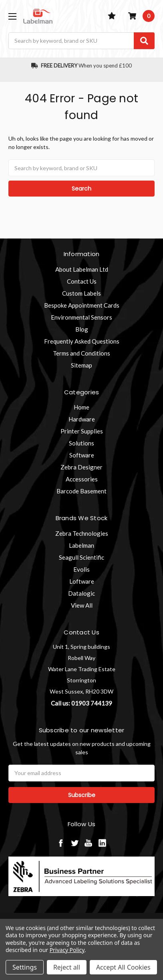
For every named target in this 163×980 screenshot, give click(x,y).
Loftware (82, 581)
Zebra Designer (81, 467)
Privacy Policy (67, 950)
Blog (82, 329)
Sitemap (81, 365)
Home (81, 407)
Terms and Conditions (81, 353)
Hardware (82, 419)
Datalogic (81, 593)
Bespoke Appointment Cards (82, 305)
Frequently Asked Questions (82, 341)
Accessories (82, 479)
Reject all (67, 967)
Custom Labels (81, 293)
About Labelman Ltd (82, 269)
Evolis (81, 569)
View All (82, 605)
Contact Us (82, 281)
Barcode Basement (81, 491)
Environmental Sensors (81, 317)
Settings (25, 967)
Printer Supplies (82, 431)
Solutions (81, 443)
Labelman (81, 545)
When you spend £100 (81, 66)
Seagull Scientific (81, 557)
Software (82, 455)
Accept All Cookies (123, 967)
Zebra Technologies (82, 533)
